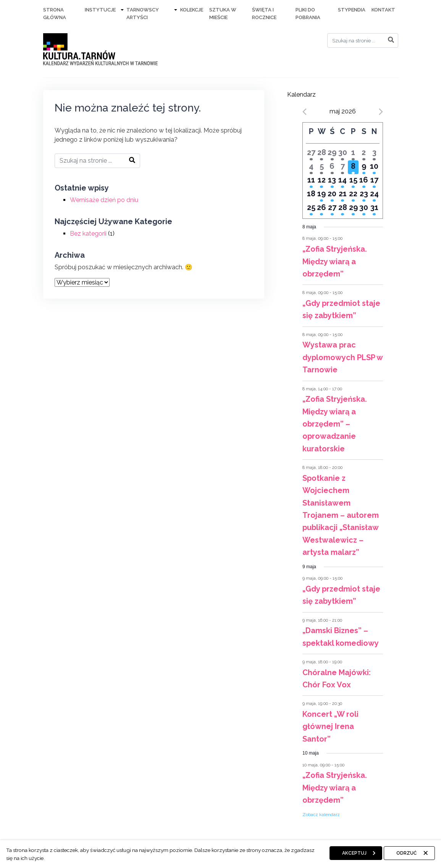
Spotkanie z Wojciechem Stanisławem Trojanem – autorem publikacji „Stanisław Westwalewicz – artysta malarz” (341, 515)
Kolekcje (192, 10)
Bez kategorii (88, 234)
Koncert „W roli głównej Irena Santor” (330, 727)
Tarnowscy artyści (143, 14)
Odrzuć (406, 853)
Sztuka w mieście (223, 14)
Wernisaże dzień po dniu (104, 200)
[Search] (363, 40)
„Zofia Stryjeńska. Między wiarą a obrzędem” (335, 261)
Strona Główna (55, 14)
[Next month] (381, 112)
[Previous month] (304, 112)
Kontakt (383, 10)
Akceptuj (354, 853)
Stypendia (352, 10)
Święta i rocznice (264, 14)
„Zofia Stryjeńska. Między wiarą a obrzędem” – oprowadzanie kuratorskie (335, 424)
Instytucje (100, 10)
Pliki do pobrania (308, 14)
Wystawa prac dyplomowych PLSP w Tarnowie (343, 357)
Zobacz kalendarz (321, 815)
